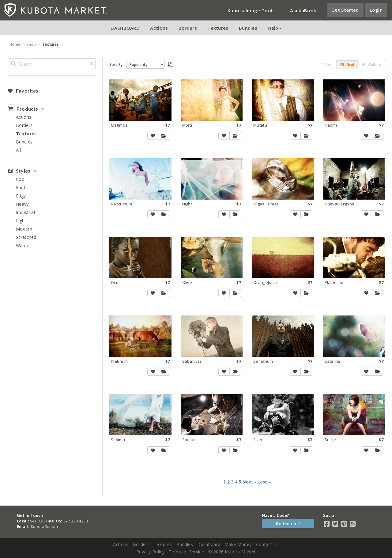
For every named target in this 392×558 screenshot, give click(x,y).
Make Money (238, 544)
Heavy (22, 204)
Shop (31, 44)
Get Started (345, 10)
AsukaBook (303, 10)
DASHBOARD (125, 28)
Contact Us (268, 544)
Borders (188, 28)
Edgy (21, 196)
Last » (264, 482)
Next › (249, 482)
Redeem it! (288, 524)
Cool (21, 179)
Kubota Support (45, 527)
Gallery (371, 65)
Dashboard (209, 544)
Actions (159, 28)
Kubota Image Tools (251, 10)
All (18, 150)
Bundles (248, 28)
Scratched (26, 237)
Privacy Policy (150, 552)
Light (21, 221)
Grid (347, 65)
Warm (22, 245)
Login (376, 10)
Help (274, 28)
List (326, 65)
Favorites (23, 91)
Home (15, 44)
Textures (218, 28)
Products (23, 109)
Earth (21, 187)
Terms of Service (186, 552)
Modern (24, 229)
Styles (19, 171)
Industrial (25, 212)
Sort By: (116, 65)
